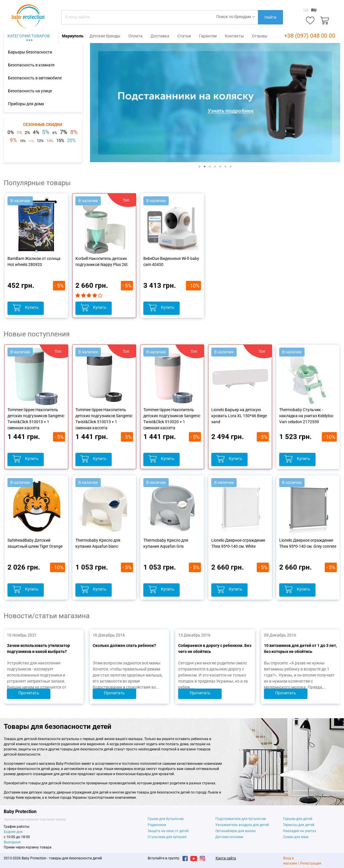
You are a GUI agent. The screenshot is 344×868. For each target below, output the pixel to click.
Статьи (184, 36)
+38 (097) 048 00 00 (310, 36)
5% (46, 132)
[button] (95, 103)
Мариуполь (73, 36)
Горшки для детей (298, 819)
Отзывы (260, 36)
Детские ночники (229, 837)
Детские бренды (105, 36)
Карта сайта (226, 858)
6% (55, 133)
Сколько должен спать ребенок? (124, 645)
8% (74, 132)
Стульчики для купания (167, 837)
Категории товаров (29, 36)
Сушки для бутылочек (166, 819)
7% (64, 132)
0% (11, 132)
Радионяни (157, 825)
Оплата (135, 36)
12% (40, 141)
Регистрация (311, 863)
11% (31, 141)
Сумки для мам (296, 837)
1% (19, 133)
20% (71, 140)
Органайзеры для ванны (235, 831)
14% (50, 141)
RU (314, 10)
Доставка (160, 36)
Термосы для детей (299, 825)
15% (60, 141)
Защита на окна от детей (168, 831)
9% (13, 140)
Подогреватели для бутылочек (241, 819)
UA (306, 10)
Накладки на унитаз (300, 831)
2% (27, 133)
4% (36, 132)
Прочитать (28, 693)
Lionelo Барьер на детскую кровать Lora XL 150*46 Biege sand (239, 416)
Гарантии (208, 36)
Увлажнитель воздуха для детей (242, 825)
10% (23, 141)
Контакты (234, 36)
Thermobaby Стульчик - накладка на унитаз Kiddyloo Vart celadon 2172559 (306, 416)
